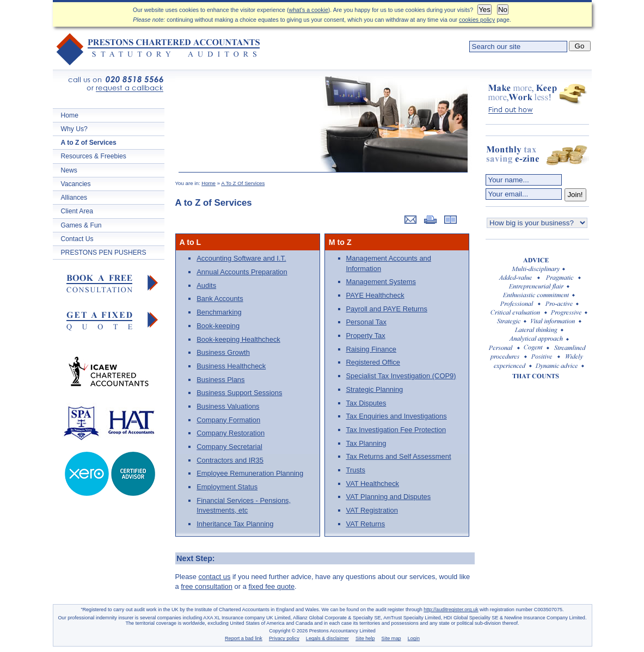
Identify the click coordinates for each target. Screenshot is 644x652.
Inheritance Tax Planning (235, 524)
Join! (575, 195)
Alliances (74, 198)
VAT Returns (366, 524)
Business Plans (220, 380)
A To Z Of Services (243, 183)
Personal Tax (366, 322)
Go (580, 46)
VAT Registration (372, 510)
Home (70, 115)
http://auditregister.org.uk (451, 610)
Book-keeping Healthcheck (238, 339)
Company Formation (228, 420)
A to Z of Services (89, 143)
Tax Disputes (366, 403)
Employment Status (227, 487)
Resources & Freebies (94, 156)
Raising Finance (372, 349)
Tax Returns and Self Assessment (399, 456)
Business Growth (223, 352)
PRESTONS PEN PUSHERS (104, 253)
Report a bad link (244, 638)
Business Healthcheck (231, 366)
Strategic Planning (375, 389)
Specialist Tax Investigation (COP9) (401, 376)
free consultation (207, 586)
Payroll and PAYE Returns (387, 309)
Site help (365, 638)
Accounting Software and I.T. (241, 258)
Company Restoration (231, 433)
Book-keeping (218, 326)
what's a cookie (309, 10)
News (69, 170)
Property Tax (366, 336)
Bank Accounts (220, 299)
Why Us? (74, 129)
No (503, 10)
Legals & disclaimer (327, 638)
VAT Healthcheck (373, 484)
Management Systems (381, 282)
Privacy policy (284, 638)
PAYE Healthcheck (375, 295)
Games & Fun (81, 225)
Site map (391, 638)
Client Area (77, 211)
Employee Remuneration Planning (250, 473)
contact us (215, 577)
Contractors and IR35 (230, 460)
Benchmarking (219, 312)
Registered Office (373, 362)
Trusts (356, 470)
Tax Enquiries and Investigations (397, 416)
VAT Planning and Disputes (389, 497)
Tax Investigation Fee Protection (396, 430)
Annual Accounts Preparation (242, 272)
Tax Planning (366, 443)
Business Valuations (228, 406)
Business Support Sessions (239, 393)
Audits (206, 285)
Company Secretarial (229, 447)
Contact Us (77, 239)
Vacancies (76, 184)
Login (414, 638)
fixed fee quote (271, 586)
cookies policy (477, 20)
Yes (484, 10)
